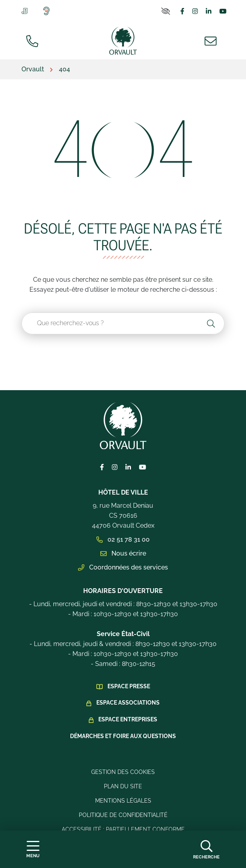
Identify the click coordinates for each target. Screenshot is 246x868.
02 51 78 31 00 (123, 539)
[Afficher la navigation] (33, 849)
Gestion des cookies (123, 772)
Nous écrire (123, 553)
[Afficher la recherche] (206, 849)
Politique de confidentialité (123, 815)
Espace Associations (128, 703)
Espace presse (129, 686)
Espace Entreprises (128, 719)
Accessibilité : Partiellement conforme (123, 829)
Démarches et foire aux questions (123, 736)
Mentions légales (123, 801)
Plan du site (123, 786)
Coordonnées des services (123, 567)
